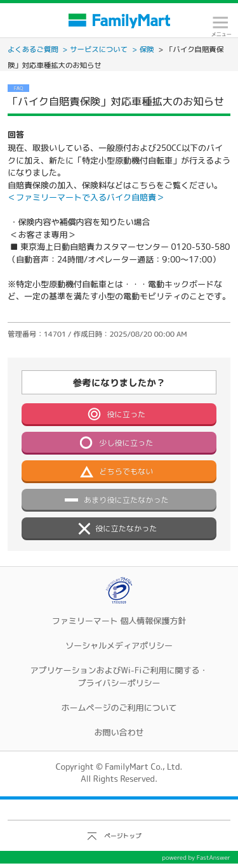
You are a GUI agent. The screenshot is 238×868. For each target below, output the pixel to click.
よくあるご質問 (33, 49)
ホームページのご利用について (119, 708)
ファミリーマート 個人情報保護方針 (119, 621)
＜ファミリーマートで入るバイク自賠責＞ (86, 197)
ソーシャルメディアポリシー (119, 645)
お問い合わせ (119, 732)
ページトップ (123, 836)
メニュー (221, 27)
